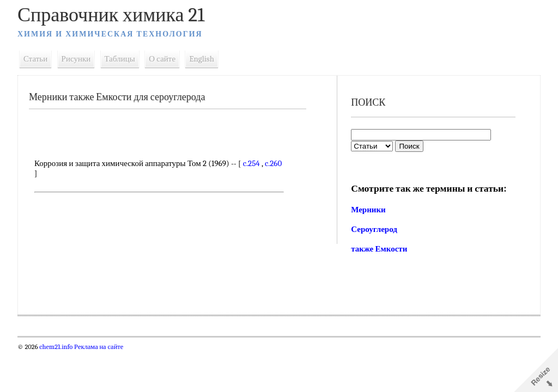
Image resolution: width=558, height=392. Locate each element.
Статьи (35, 59)
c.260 (273, 163)
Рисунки (76, 59)
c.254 (251, 163)
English (202, 59)
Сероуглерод (374, 229)
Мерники (368, 210)
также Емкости (379, 249)
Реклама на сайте (98, 347)
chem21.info (56, 347)
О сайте (162, 59)
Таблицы (120, 59)
